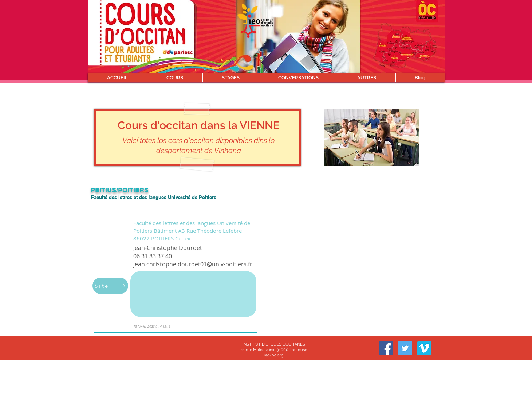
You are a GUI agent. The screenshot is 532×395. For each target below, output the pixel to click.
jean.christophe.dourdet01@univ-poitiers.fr (193, 264)
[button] (175, 78)
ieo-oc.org (274, 355)
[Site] (110, 286)
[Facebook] (386, 348)
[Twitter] (405, 348)
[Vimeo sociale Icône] (424, 348)
